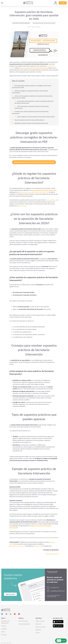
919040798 (38, 546)
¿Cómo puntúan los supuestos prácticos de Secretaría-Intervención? (32, 107)
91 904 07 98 (55, 580)
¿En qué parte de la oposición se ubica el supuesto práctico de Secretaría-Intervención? (34, 102)
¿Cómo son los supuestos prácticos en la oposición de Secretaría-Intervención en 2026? (32, 97)
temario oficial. (22, 206)
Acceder (63, 3)
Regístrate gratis (10, 586)
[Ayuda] (61, 641)
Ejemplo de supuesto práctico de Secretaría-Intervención (31, 123)
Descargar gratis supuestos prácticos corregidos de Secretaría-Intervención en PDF (32, 87)
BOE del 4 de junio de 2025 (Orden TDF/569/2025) (34, 192)
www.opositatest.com (52, 554)
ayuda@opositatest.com (18, 546)
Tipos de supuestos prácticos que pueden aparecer (29, 120)
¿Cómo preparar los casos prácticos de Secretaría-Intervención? (36, 117)
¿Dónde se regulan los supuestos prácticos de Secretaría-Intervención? (30, 92)
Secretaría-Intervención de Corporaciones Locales (44, 23)
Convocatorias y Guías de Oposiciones (21, 23)
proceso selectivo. (51, 200)
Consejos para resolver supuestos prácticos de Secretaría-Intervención (30, 112)
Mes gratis (56, 3)
